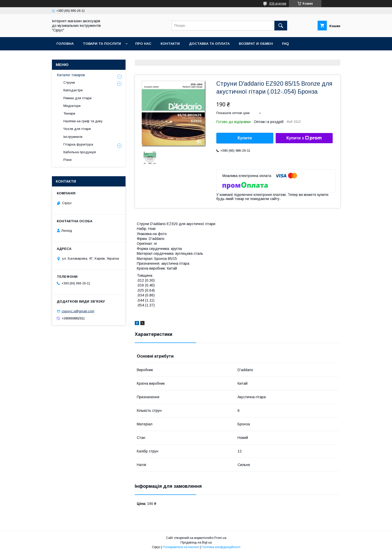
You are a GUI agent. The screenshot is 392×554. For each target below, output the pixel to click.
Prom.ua (220, 538)
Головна (65, 44)
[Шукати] (281, 26)
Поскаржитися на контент (181, 547)
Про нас (143, 44)
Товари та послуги (102, 44)
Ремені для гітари (77, 98)
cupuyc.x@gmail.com (78, 311)
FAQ (285, 44)
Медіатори (72, 106)
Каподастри (73, 90)
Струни (69, 82)
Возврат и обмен (256, 44)
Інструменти (73, 137)
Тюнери (69, 113)
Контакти (170, 44)
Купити (245, 138)
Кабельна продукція (80, 152)
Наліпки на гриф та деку (83, 121)
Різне (68, 160)
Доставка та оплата (209, 44)
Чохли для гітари (77, 129)
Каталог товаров (71, 75)
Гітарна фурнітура (78, 144)
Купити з (304, 138)
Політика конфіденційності (221, 547)
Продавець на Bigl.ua (196, 542)
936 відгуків (278, 4)
